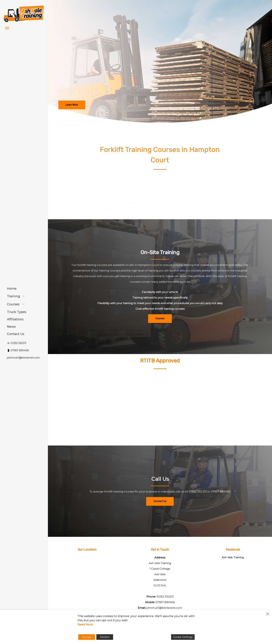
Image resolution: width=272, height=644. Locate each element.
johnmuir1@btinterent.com (164, 608)
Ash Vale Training (233, 557)
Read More (85, 625)
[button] (7, 28)
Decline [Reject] (105, 637)
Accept (87, 637)
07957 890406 (165, 602)
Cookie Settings (183, 637)
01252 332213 (165, 597)
